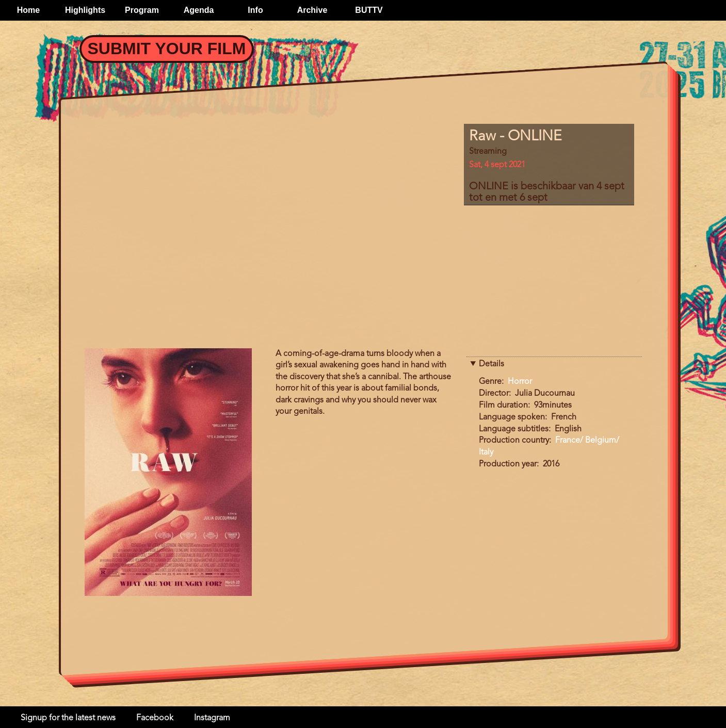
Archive (312, 10)
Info (255, 10)
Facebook (155, 718)
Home (28, 10)
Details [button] (491, 364)
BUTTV (369, 10)
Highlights (85, 10)
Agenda (199, 10)
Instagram (212, 718)
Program (142, 10)
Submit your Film (167, 48)
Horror (520, 382)
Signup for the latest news (68, 718)
